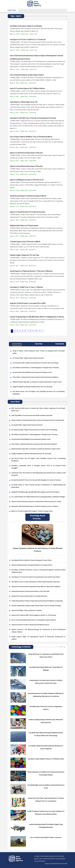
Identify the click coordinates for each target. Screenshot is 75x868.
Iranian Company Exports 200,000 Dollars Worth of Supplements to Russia (37, 317)
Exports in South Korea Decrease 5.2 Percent (26, 153)
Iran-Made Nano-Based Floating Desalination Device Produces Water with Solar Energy (46, 734)
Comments (60, 344)
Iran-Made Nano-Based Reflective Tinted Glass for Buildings (46, 669)
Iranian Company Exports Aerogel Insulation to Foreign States (32, 565)
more (61, 647)
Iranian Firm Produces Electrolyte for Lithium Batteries (29, 596)
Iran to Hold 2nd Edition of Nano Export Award (27, 75)
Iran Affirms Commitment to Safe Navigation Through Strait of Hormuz (36, 368)
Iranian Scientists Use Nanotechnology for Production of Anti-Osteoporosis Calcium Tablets (39, 631)
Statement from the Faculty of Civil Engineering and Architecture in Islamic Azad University (38, 474)
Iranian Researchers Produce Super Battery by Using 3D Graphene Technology (37, 601)
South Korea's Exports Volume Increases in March (28, 196)
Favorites (39, 344)
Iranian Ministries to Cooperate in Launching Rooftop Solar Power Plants (46, 656)
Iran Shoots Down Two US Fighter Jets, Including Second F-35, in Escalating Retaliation (39, 393)
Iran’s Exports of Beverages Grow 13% (24, 102)
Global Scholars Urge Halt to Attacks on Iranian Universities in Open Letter (37, 382)
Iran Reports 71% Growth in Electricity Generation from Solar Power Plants (36, 577)
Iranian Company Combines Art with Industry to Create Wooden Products (38, 550)
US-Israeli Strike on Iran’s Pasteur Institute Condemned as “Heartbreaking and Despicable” (38, 486)
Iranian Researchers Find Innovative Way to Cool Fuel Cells (30, 591)
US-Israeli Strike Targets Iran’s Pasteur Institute (28, 358)
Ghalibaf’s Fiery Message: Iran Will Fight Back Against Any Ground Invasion (35, 492)
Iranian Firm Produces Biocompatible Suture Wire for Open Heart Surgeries (36, 587)
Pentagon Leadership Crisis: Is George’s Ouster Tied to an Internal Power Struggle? (38, 467)
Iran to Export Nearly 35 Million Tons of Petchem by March (31, 137)
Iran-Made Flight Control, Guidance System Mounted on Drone (46, 787)
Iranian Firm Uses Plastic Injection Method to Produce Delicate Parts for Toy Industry (46, 800)
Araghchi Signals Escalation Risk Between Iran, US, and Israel (33, 387)
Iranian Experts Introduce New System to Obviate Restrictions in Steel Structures (46, 682)
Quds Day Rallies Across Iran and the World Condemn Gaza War (32, 416)
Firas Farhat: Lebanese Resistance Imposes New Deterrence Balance (36, 377)
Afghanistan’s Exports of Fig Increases (24, 226)
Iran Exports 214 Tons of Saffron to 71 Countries (28, 40)
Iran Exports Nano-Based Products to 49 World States (46, 759)
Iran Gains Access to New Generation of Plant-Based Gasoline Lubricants (36, 582)
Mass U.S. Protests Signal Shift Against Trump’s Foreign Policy (32, 511)
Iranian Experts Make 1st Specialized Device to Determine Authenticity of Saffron (39, 638)
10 (36, 331)
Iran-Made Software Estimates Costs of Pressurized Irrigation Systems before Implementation (39, 571)
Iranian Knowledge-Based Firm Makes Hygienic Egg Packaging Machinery (46, 826)
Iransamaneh (63, 864)
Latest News (17, 344)
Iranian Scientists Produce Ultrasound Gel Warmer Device (30, 625)
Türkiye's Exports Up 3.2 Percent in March (25, 242)
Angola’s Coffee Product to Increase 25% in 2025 (28, 303)
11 (40, 331)
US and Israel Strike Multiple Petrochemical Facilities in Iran (32, 373)
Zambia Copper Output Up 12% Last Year (25, 255)
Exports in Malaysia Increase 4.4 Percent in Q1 (27, 180)
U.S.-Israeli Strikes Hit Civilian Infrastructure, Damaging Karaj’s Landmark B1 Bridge (38, 497)
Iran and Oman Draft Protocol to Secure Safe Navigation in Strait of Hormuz (36, 480)
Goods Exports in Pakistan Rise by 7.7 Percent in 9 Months (31, 271)
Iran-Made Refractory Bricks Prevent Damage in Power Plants (32, 560)
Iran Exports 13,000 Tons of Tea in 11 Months (26, 287)
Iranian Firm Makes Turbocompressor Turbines (27, 611)
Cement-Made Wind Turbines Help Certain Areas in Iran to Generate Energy (36, 606)
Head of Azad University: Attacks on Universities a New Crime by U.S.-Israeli (36, 502)
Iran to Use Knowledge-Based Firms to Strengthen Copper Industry (34, 620)
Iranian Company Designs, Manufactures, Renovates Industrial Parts (46, 721)
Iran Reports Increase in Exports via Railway (26, 26)
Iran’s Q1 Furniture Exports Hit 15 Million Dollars (27, 89)
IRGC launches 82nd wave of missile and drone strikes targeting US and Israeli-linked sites (38, 410)
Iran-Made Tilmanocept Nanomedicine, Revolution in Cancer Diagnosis (46, 747)
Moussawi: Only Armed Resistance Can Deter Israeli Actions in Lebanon (35, 506)
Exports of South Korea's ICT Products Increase (28, 212)
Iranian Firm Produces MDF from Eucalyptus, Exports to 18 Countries (34, 615)
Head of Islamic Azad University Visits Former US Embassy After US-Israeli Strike (39, 352)
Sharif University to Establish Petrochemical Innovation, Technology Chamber (46, 774)
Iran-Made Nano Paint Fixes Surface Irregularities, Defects (46, 708)
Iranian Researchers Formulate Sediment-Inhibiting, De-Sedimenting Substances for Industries (46, 695)
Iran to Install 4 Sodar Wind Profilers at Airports (46, 838)
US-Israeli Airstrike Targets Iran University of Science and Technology (36, 363)
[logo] (37, 4)
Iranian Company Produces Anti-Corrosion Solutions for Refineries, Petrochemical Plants (46, 813)
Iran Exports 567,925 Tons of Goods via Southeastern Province (33, 118)
